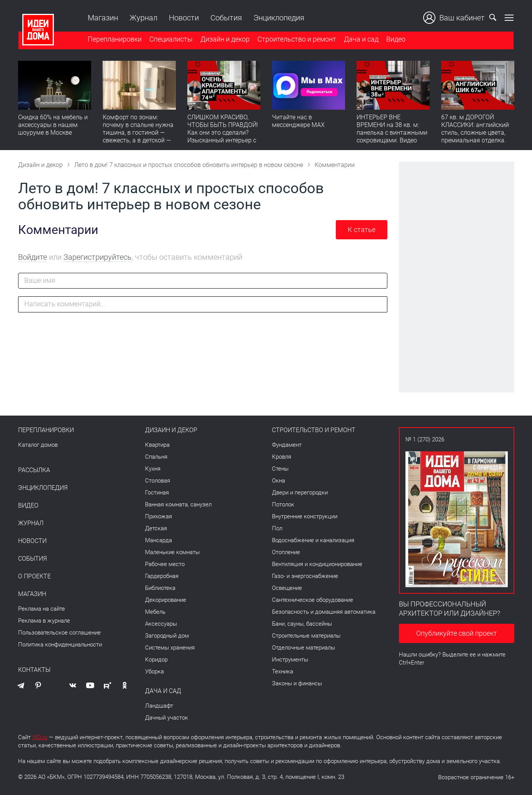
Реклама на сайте (42, 609)
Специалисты (171, 40)
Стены (280, 469)
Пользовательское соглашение (59, 633)
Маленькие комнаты (172, 552)
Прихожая (158, 516)
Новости (183, 18)
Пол (277, 528)
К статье (362, 230)
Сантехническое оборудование (313, 600)
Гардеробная (162, 576)
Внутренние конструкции (305, 516)
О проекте (34, 576)
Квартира (157, 445)
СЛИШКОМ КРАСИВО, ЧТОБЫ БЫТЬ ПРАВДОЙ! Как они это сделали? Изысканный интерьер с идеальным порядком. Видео (223, 137)
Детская (156, 528)
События (226, 18)
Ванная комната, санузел (178, 504)
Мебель (155, 612)
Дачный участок (167, 718)
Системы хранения (170, 648)
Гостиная (157, 493)
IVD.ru (40, 737)
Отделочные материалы (304, 648)
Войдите (33, 257)
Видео (395, 40)
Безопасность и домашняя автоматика (324, 612)
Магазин (103, 18)
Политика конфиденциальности (60, 645)
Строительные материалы (306, 636)
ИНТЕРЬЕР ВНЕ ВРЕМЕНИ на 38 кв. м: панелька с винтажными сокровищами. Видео (392, 129)
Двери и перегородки (300, 493)
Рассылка (34, 470)
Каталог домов (38, 445)
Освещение (287, 588)
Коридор (156, 660)
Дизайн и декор (225, 40)
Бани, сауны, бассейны (302, 624)
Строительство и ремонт (296, 40)
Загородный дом (167, 636)
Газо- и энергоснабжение (305, 576)
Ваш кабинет (455, 18)
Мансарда (158, 540)
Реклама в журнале (44, 621)
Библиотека (160, 588)
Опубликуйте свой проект (457, 633)
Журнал (143, 18)
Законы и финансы (297, 683)
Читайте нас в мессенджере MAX (298, 121)
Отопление (286, 552)
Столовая (158, 481)
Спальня (156, 457)
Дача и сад (361, 40)
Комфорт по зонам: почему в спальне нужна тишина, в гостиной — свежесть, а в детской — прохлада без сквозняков (139, 133)
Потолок (283, 504)
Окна (279, 481)
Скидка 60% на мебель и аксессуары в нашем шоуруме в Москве (53, 125)
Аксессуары (161, 624)
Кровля (282, 457)
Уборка (154, 671)
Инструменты (290, 660)
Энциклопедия (279, 18)
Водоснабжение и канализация (313, 540)
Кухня (153, 469)
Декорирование (166, 600)
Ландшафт (159, 706)
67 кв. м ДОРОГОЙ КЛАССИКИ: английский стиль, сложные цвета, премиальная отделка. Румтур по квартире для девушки (476, 137)
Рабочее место (165, 564)
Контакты (34, 670)
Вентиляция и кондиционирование (317, 564)
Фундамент (287, 445)
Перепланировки (114, 40)
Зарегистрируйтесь (98, 257)
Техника (283, 671)
